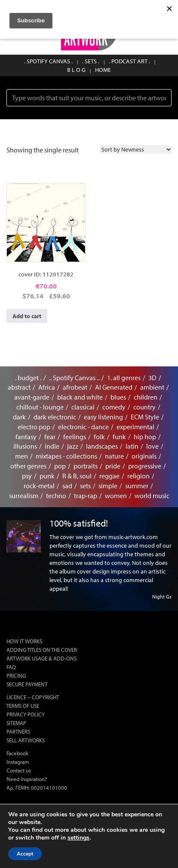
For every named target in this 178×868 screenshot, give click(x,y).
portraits (86, 466)
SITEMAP (16, 723)
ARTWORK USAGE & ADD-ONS (41, 658)
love (152, 446)
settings (78, 838)
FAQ (11, 667)
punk (47, 476)
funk (119, 437)
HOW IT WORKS (24, 641)
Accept (25, 854)
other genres (28, 466)
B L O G (76, 70)
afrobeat (75, 387)
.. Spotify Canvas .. (74, 378)
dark (19, 417)
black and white (80, 397)
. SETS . (91, 61)
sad (67, 486)
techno (56, 496)
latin (132, 446)
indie (52, 446)
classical (83, 407)
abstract (19, 387)
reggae (109, 476)
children (146, 397)
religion (138, 476)
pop (60, 466)
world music (152, 496)
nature (114, 456)
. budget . (28, 378)
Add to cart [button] (27, 316)
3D (152, 378)
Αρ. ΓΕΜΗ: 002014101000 (37, 787)
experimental (135, 427)
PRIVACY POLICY (26, 714)
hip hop (145, 437)
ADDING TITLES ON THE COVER (42, 650)
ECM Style (145, 417)
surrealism (24, 496)
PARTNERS (18, 732)
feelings (75, 437)
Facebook (17, 753)
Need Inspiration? (27, 779)
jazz (73, 446)
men (21, 456)
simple (108, 486)
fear (50, 437)
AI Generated (114, 387)
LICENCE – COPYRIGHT (33, 697)
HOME (103, 70)
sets (85, 486)
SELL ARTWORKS (26, 740)
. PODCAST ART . (129, 61)
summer (137, 486)
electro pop (34, 427)
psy (27, 476)
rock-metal (39, 486)
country (144, 407)
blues (118, 397)
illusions (25, 446)
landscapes (102, 446)
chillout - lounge (40, 407)
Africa (47, 387)
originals (144, 456)
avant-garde (32, 397)
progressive (145, 466)
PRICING (16, 676)
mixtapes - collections (66, 456)
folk (99, 437)
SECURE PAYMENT (27, 684)
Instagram (18, 762)
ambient (152, 387)
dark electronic (55, 417)
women (116, 496)
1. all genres (124, 378)
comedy (114, 407)
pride (113, 466)
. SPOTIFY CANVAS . (48, 61)
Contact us (19, 770)
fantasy (26, 437)
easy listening (103, 417)
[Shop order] (136, 149)
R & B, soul (77, 476)
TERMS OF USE (23, 706)
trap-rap (86, 496)
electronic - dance (83, 427)
